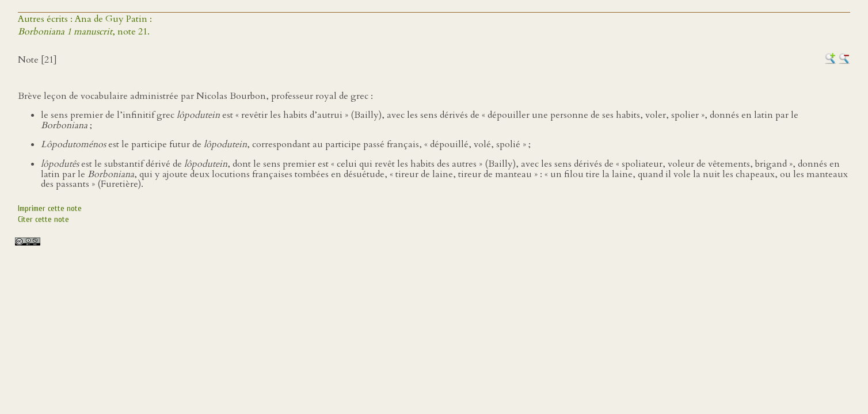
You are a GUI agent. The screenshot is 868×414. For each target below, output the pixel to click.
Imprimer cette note (50, 208)
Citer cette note (43, 219)
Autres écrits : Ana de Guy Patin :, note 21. (85, 25)
